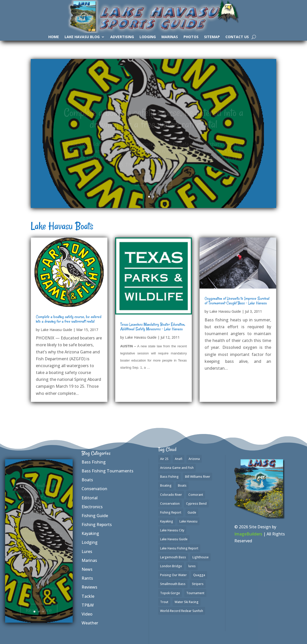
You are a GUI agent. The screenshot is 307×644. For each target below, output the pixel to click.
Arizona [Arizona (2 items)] (194, 459)
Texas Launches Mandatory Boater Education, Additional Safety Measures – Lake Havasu (153, 327)
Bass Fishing (94, 462)
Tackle (88, 596)
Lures (87, 551)
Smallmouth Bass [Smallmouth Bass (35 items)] (173, 584)
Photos (191, 37)
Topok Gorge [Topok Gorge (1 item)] (170, 593)
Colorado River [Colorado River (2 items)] (171, 495)
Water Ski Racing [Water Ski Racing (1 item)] (187, 602)
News (87, 569)
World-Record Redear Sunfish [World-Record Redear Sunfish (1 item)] (182, 611)
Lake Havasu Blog (82, 37)
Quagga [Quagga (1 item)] (199, 575)
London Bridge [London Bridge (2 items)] (171, 566)
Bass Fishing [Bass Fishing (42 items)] (169, 477)
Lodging (148, 37)
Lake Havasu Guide (56, 330)
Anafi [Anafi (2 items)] (179, 459)
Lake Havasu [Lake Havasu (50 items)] (188, 521)
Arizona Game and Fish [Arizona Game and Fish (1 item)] (177, 468)
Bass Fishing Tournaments (108, 471)
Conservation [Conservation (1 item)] (170, 504)
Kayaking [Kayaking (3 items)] (167, 521)
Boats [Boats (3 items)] (182, 485)
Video (87, 614)
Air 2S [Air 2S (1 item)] (164, 459)
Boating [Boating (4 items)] (166, 485)
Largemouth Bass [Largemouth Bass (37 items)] (173, 557)
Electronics (92, 507)
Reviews (89, 587)
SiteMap (212, 37)
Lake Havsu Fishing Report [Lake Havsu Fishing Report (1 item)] (179, 548)
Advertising (122, 37)
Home (54, 37)
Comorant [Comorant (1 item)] (196, 495)
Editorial (90, 498)
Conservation (94, 489)
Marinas (170, 37)
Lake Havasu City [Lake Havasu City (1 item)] (172, 530)
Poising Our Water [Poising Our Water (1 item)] (173, 575)
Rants (87, 578)
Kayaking (90, 533)
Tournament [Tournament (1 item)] (195, 593)
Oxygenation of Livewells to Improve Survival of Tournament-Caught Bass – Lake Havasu (237, 301)
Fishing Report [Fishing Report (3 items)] (171, 512)
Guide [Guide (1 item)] (192, 512)
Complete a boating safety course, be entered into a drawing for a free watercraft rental (69, 319)
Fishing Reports (97, 525)
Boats (87, 480)
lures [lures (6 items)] (192, 566)
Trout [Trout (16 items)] (164, 602)
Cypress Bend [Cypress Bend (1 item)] (196, 504)
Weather (90, 623)
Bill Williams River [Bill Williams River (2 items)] (198, 477)
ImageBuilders (248, 534)
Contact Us (237, 37)
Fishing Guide (95, 516)
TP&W (88, 605)
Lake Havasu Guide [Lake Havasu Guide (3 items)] (174, 539)
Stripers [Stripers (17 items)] (198, 584)
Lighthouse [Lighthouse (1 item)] (201, 557)
